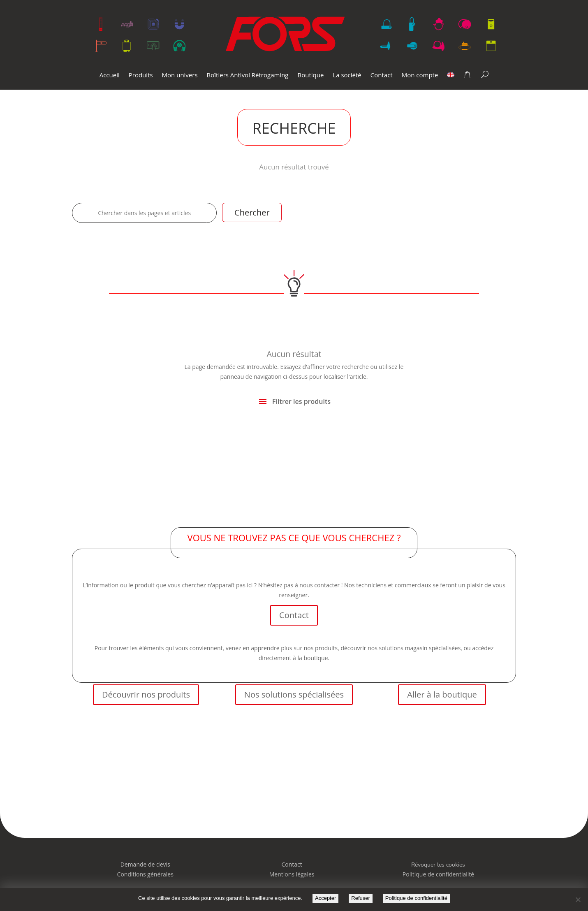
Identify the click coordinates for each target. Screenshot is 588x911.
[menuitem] (451, 81)
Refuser (361, 898)
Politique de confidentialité (416, 898)
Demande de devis (145, 864)
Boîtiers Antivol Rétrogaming (248, 75)
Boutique (311, 75)
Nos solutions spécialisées (294, 694)
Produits (141, 75)
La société (347, 75)
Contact (382, 75)
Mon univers (180, 75)
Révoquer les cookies (438, 865)
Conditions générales (145, 874)
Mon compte (420, 75)
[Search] (485, 74)
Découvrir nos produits (146, 694)
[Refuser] (578, 899)
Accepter (325, 898)
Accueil (110, 75)
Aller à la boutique (442, 694)
